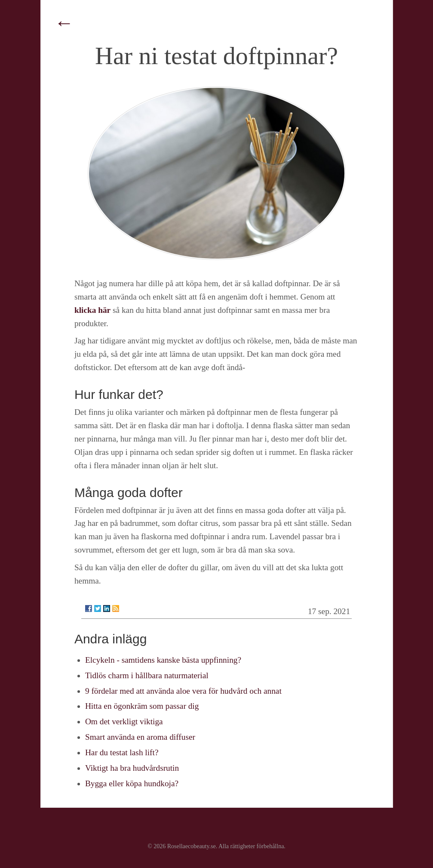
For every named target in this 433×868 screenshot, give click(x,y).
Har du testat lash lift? (122, 752)
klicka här (92, 310)
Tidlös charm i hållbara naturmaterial (147, 675)
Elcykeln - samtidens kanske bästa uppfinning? (163, 660)
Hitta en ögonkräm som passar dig (142, 706)
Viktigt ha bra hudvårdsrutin (132, 768)
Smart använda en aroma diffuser (140, 737)
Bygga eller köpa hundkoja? (132, 783)
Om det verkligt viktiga (124, 721)
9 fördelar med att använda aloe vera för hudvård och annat (183, 691)
